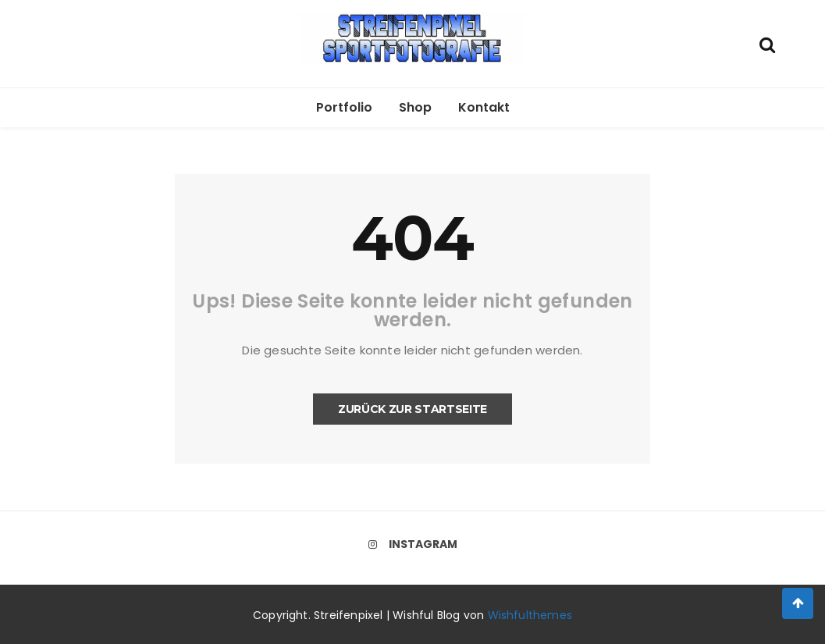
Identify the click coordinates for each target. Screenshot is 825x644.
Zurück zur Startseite (412, 409)
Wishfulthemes (530, 615)
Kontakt (484, 107)
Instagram (413, 544)
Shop (415, 107)
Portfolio (344, 107)
